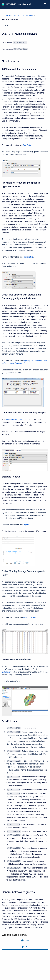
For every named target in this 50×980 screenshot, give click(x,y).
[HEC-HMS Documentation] (3, 4)
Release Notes (28, 15)
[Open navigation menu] (45, 4)
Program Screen (30, 617)
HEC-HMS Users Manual (18, 4)
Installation (6, 672)
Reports (26, 525)
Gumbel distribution (14, 420)
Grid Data (27, 145)
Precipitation (28, 257)
